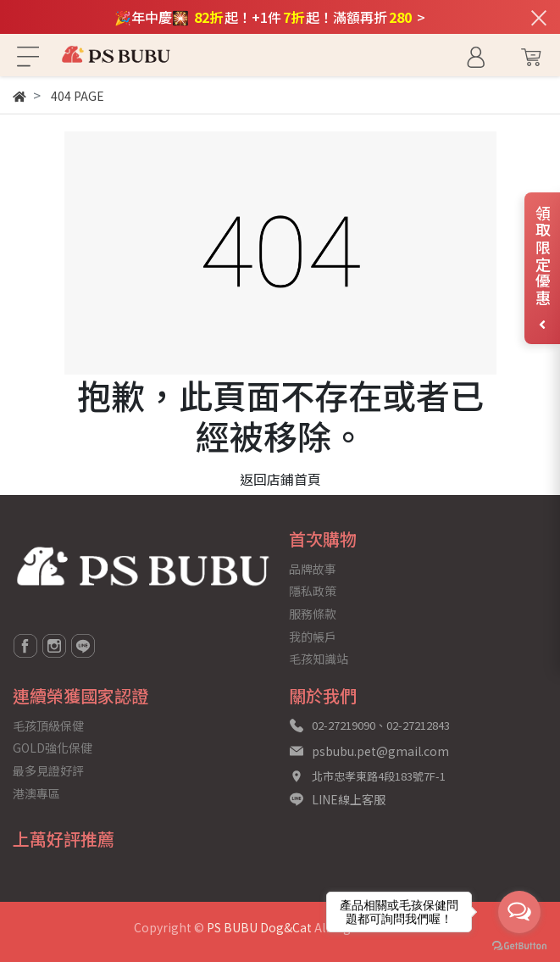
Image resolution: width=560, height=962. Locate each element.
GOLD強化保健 (53, 748)
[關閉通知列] (539, 17)
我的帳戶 (313, 637)
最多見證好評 (48, 770)
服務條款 (313, 614)
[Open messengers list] (519, 912)
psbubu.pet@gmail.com (380, 751)
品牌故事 (313, 569)
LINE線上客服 (349, 799)
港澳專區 (36, 793)
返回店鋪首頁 (280, 479)
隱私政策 (313, 591)
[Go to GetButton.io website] (519, 945)
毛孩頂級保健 (48, 726)
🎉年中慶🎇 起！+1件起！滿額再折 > (270, 17)
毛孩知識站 (319, 659)
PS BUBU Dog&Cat (259, 927)
